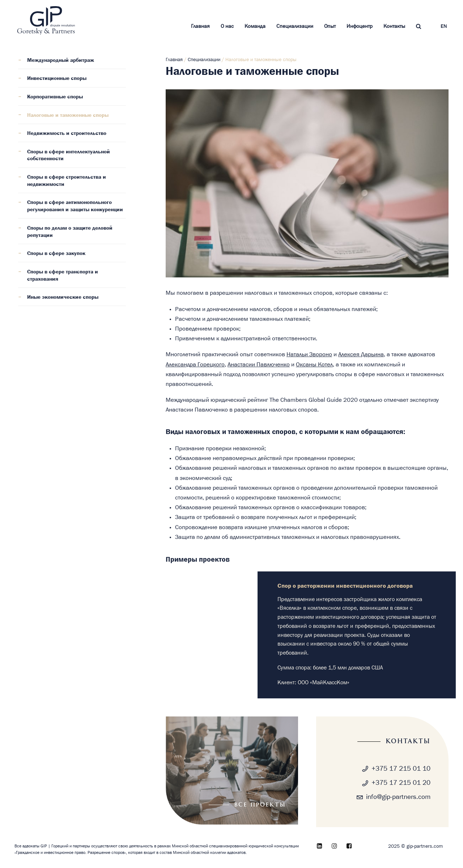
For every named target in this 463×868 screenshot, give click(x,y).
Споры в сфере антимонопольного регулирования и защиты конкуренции (75, 206)
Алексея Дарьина (361, 354)
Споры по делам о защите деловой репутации (70, 232)
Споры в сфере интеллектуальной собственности (69, 156)
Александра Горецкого (195, 365)
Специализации (295, 26)
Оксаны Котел (314, 365)
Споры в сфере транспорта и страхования (63, 276)
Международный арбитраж (61, 60)
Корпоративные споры (55, 97)
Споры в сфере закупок (56, 254)
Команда (255, 26)
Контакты (394, 26)
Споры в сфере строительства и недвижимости (67, 181)
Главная (200, 26)
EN (444, 27)
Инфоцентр (360, 26)
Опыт (330, 26)
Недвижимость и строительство (67, 133)
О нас (227, 26)
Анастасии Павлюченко (259, 365)
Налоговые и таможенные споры (68, 115)
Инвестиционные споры (57, 78)
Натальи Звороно (309, 354)
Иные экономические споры (63, 297)
